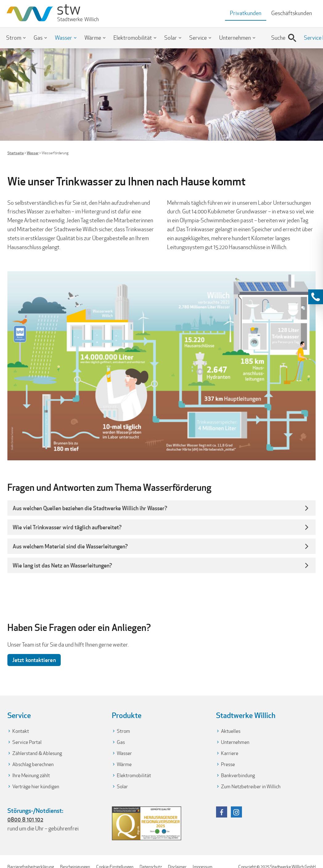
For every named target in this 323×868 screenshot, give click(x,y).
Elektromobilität (133, 38)
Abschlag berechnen (33, 764)
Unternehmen (235, 38)
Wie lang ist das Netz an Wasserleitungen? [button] (63, 565)
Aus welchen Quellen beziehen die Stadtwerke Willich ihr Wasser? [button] (90, 508)
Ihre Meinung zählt (31, 775)
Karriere (230, 753)
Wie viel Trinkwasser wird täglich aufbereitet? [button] (67, 527)
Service (198, 38)
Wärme (93, 38)
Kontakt (21, 731)
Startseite (16, 153)
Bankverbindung (238, 775)
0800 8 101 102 (25, 819)
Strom (14, 38)
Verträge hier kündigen (36, 787)
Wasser (63, 38)
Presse (228, 764)
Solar (171, 38)
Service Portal (27, 742)
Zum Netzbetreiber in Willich (251, 787)
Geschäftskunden (292, 13)
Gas (38, 38)
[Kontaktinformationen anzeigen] (316, 297)
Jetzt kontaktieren (34, 660)
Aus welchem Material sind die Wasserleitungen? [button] (70, 546)
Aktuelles (231, 731)
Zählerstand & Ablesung (37, 753)
